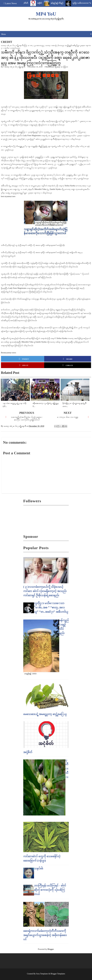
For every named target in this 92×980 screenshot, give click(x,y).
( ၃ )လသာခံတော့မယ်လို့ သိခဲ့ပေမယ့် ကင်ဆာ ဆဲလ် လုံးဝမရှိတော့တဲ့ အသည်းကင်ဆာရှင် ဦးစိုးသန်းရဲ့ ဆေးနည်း (45, 591)
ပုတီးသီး (32, 3)
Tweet (24, 359)
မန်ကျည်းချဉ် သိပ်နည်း (63, 3)
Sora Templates (42, 974)
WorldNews (50, 67)
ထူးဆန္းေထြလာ (61, 67)
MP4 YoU (46, 14)
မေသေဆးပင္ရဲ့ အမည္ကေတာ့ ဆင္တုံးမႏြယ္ (45, 714)
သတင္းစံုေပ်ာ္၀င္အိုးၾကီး (15, 67)
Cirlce (68, 365)
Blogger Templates (58, 974)
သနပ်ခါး (39, 868)
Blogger (51, 949)
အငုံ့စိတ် (46, 3)
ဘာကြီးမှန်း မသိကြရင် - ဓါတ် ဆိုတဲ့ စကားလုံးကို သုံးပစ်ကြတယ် (50, 890)
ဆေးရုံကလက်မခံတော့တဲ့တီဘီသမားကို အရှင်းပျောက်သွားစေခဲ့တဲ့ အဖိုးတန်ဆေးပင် (45, 935)
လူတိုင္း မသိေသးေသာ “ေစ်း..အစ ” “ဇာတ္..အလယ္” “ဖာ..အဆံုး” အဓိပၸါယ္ (51, 607)
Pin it (24, 365)
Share (68, 359)
